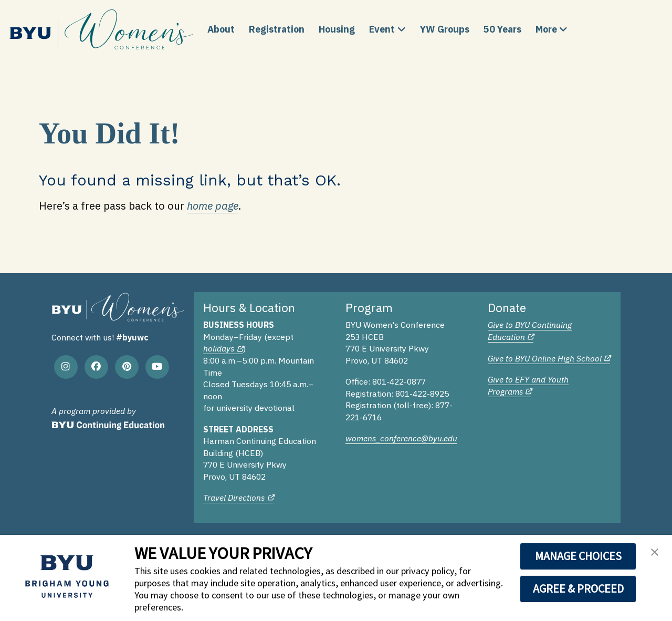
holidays (219, 348)
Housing (337, 29)
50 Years (502, 29)
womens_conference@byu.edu (401, 438)
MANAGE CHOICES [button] (578, 556)
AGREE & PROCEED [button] (578, 588)
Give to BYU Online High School (545, 358)
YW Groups (445, 29)
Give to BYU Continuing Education (530, 331)
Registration (277, 29)
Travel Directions (234, 498)
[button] (655, 555)
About (221, 29)
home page (213, 206)
